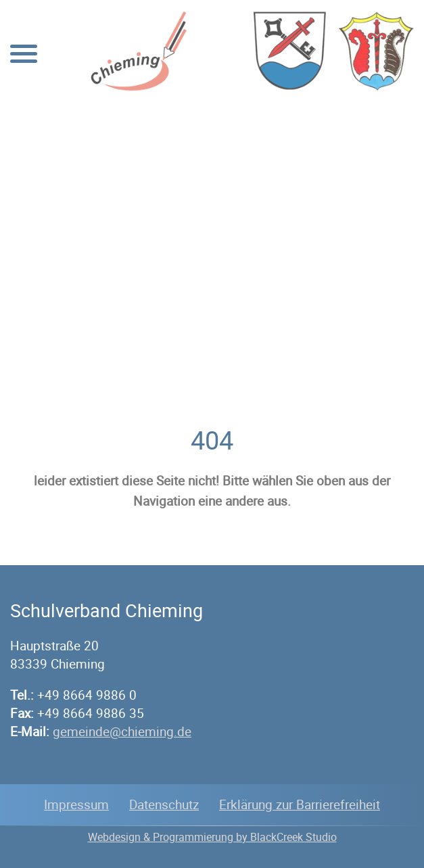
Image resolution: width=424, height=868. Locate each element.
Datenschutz (164, 804)
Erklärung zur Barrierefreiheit (300, 804)
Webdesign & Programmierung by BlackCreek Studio (212, 837)
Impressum (76, 804)
